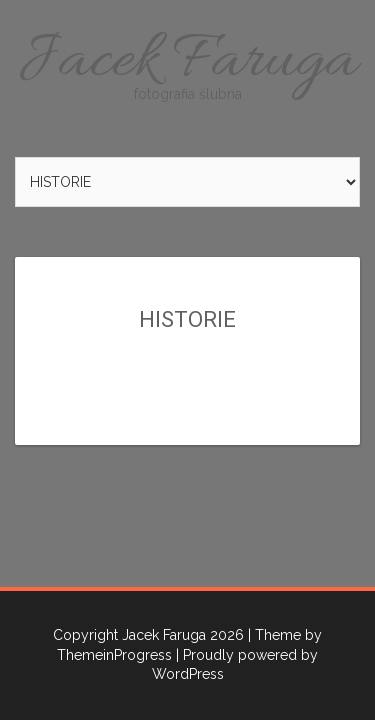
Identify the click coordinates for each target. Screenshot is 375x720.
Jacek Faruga (187, 62)
